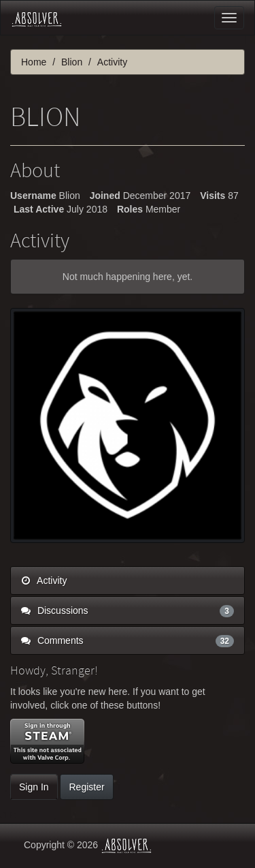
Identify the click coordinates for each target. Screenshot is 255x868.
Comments (128, 640)
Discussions (128, 610)
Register (86, 787)
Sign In (34, 787)
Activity (44, 580)
